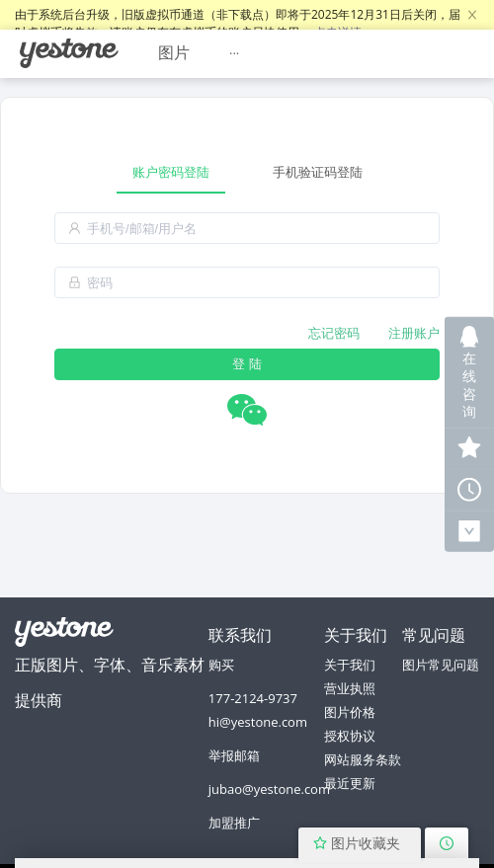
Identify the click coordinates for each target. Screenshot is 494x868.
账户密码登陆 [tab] (171, 172)
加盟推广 (234, 823)
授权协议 (350, 736)
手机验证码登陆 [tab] (318, 172)
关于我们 (350, 665)
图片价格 (350, 712)
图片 (174, 52)
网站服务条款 (363, 759)
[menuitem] (69, 53)
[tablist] (247, 172)
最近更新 (350, 783)
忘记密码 (334, 333)
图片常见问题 (441, 665)
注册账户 (414, 333)
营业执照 (350, 688)
